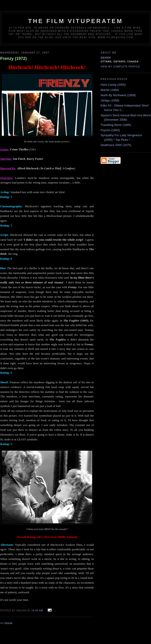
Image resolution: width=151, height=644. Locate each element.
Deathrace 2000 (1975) (116, 145)
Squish (106, 58)
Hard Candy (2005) (113, 85)
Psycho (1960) (110, 130)
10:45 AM (37, 611)
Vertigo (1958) (110, 100)
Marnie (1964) (110, 90)
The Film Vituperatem (75, 21)
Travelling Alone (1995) (116, 125)
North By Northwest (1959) (118, 95)
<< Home (6, 623)
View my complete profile (120, 67)
